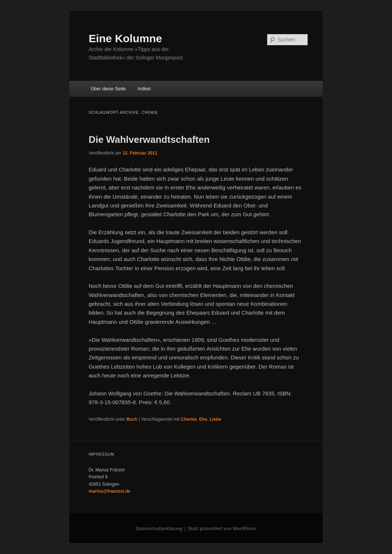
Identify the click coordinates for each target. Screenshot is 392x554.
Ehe (203, 419)
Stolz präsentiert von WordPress (222, 529)
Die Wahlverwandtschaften (149, 140)
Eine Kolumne (125, 38)
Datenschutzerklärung (159, 529)
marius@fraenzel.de (109, 491)
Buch (132, 419)
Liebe (215, 419)
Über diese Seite (108, 89)
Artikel (144, 89)
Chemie (188, 419)
